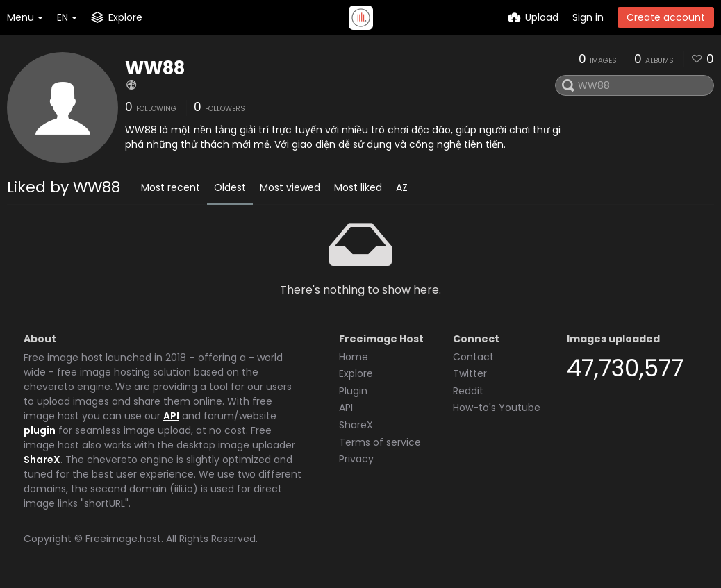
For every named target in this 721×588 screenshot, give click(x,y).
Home (354, 357)
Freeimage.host (123, 539)
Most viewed (290, 187)
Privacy (356, 459)
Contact (473, 357)
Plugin (353, 391)
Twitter (470, 373)
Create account (666, 17)
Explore (356, 373)
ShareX (42, 460)
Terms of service (380, 442)
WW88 (155, 68)
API (171, 416)
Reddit (468, 391)
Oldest (230, 187)
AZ (402, 187)
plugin (40, 430)
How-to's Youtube (497, 408)
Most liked (358, 187)
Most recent (171, 187)
